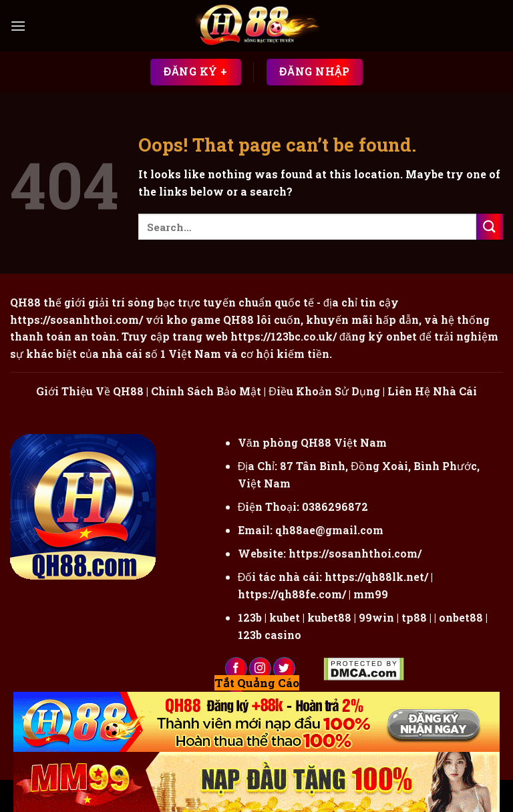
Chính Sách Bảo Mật (206, 391)
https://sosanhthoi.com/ (355, 553)
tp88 (414, 617)
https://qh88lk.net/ (376, 577)
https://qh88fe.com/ (292, 594)
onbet (401, 336)
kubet (285, 617)
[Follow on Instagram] (260, 668)
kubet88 (329, 617)
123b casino (270, 635)
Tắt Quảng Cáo (257, 683)
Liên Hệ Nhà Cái (432, 391)
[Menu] (18, 26)
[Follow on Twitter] (284, 668)
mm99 (371, 594)
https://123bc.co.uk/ (284, 336)
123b (250, 617)
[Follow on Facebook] (236, 668)
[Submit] (490, 227)
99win (376, 617)
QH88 (238, 320)
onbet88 (461, 617)
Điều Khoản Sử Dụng (324, 391)
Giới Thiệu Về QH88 (90, 391)
